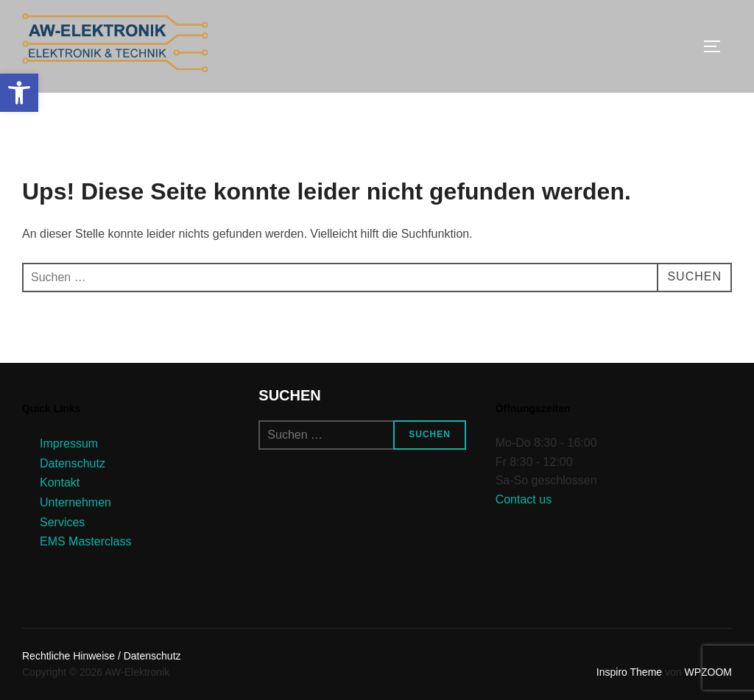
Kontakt (60, 482)
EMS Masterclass (85, 541)
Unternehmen (75, 502)
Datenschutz (73, 463)
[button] (19, 93)
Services (62, 522)
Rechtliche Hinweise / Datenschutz (102, 656)
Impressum (69, 443)
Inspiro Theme (629, 672)
